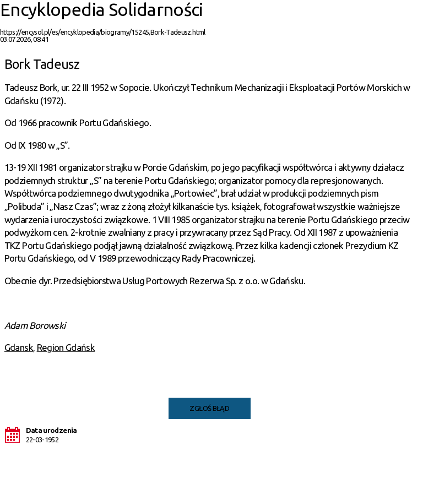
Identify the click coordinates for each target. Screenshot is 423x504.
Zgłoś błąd (209, 408)
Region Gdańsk (66, 347)
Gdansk (19, 347)
